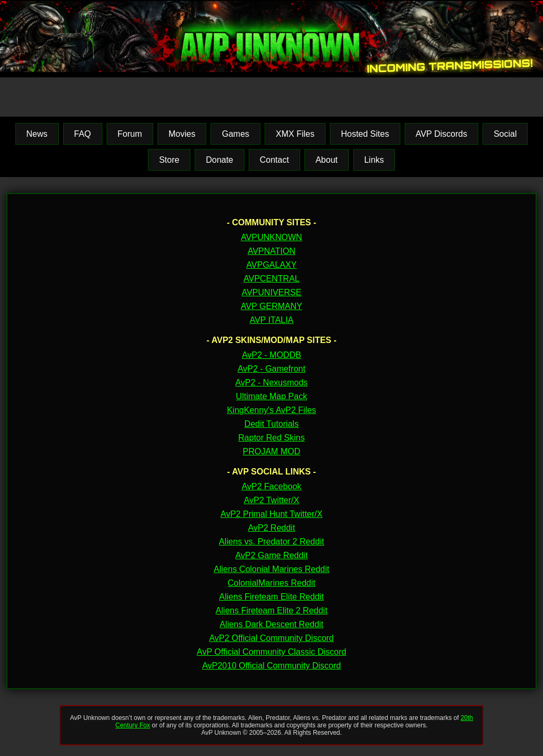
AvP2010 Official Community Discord (271, 666)
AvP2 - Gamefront (271, 369)
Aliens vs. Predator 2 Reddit (271, 542)
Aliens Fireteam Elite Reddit (271, 597)
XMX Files (295, 134)
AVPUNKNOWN (271, 237)
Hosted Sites (365, 134)
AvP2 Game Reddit (272, 555)
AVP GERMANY (271, 306)
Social (505, 134)
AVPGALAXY (272, 265)
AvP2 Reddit (272, 528)
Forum (130, 134)
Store (169, 160)
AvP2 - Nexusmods (272, 383)
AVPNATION (271, 251)
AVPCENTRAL (271, 279)
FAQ (83, 134)
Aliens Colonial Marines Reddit (271, 569)
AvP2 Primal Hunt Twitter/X (271, 514)
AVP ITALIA (272, 320)
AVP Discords (441, 134)
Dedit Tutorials (271, 424)
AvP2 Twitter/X (271, 500)
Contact (274, 160)
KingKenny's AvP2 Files (271, 410)
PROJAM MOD (271, 451)
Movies (182, 134)
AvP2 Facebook (272, 486)
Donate (220, 160)
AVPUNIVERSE (272, 292)
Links (374, 160)
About (327, 160)
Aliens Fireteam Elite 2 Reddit (272, 610)
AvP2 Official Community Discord (271, 638)
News (37, 134)
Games (235, 134)
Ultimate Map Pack (271, 396)
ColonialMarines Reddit (271, 583)
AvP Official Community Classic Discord (271, 652)
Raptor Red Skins (271, 438)
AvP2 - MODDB (271, 355)
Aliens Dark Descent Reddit (271, 624)
